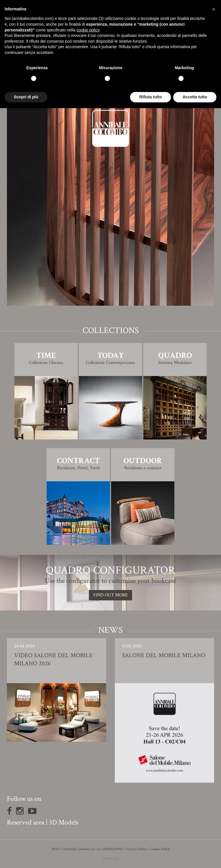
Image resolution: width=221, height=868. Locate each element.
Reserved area (26, 822)
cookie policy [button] (88, 30)
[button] (214, 9)
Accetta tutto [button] (195, 97)
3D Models (64, 822)
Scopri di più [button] (26, 97)
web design (110, 858)
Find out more (110, 595)
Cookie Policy (160, 849)
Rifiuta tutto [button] (151, 97)
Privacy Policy (136, 849)
